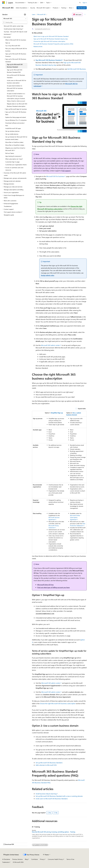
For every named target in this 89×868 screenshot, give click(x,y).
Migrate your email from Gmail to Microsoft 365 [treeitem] (15, 149)
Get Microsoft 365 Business (77, 69)
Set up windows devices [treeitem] (12, 131)
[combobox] (15, 19)
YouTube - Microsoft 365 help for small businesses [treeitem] (15, 33)
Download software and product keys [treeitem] (15, 124)
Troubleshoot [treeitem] (8, 206)
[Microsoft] (4, 3)
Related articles (38, 46)
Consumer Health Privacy (55, 859)
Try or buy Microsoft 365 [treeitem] (13, 46)
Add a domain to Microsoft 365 (46, 765)
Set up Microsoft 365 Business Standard (49, 763)
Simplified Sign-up (57, 413)
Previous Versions (17, 859)
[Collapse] (25, 14)
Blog (26, 859)
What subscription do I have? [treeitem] (14, 159)
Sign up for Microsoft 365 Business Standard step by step (51, 39)
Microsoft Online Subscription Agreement (75, 517)
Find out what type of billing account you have (53, 587)
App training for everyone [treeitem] (13, 156)
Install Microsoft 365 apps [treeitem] (13, 128)
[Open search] (80, 3)
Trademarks (6, 862)
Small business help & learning (46, 794)
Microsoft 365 (41, 14)
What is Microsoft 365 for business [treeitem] (16, 40)
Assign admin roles (48, 275)
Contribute (34, 859)
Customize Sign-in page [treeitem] (12, 162)
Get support (66, 171)
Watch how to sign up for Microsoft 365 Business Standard (51, 36)
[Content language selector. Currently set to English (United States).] (11, 855)
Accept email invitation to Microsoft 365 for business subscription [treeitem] (15, 88)
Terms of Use (70, 859)
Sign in (85, 3)
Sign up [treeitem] (8, 43)
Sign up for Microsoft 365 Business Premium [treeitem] (16, 55)
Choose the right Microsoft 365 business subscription (49, 41)
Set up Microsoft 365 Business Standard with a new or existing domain (59, 796)
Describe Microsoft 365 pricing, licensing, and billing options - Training (54, 832)
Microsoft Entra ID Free (45, 585)
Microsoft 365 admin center (50, 345)
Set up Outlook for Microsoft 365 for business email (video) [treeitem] (16, 138)
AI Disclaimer (6, 859)
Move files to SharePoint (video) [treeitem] (15, 145)
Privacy (42, 859)
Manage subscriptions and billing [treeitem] (14, 190)
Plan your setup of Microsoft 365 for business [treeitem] (16, 50)
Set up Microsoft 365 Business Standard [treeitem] (16, 76)
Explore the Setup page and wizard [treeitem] (16, 117)
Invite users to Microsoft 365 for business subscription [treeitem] (17, 82)
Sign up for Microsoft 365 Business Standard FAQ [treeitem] (15, 71)
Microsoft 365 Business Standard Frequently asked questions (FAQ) (53, 44)
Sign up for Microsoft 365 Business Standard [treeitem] (15, 66)
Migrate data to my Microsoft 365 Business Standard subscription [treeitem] (17, 105)
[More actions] (85, 14)
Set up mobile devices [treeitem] (12, 134)
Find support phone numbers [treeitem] (12, 212)
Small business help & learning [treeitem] (13, 29)
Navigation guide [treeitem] (9, 215)
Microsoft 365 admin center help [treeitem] (14, 26)
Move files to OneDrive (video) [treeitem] (14, 142)
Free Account (82, 8)
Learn (34, 14)
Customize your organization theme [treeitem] (16, 165)
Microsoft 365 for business (55, 176)
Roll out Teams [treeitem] (10, 153)
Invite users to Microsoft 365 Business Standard (51, 799)
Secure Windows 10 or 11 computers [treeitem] (16, 120)
